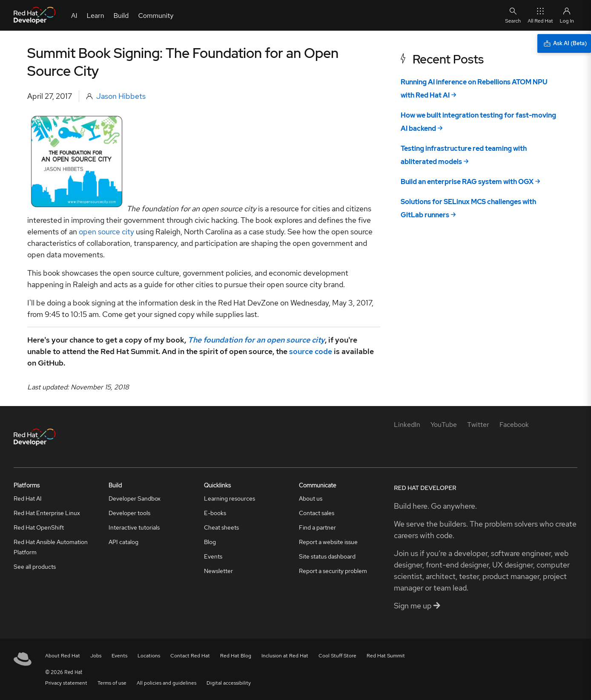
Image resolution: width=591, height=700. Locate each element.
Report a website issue (328, 542)
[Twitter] (478, 425)
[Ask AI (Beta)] (564, 43)
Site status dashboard (327, 556)
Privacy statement (66, 683)
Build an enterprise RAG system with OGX (467, 182)
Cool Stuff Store (337, 656)
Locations (149, 656)
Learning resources (230, 498)
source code (311, 351)
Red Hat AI (28, 498)
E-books (215, 513)
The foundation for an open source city (256, 340)
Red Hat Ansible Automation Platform (51, 547)
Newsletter (218, 571)
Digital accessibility (229, 683)
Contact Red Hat (190, 656)
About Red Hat (63, 656)
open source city (106, 232)
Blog (210, 542)
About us (311, 498)
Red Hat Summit (386, 656)
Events (213, 556)
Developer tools (129, 513)
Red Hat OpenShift (39, 527)
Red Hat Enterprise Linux (47, 513)
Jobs (96, 656)
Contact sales (317, 513)
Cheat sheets (221, 527)
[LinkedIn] (407, 425)
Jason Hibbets (121, 96)
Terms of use (112, 683)
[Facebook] (514, 425)
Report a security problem (333, 571)
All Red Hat (540, 15)
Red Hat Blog (236, 656)
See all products (35, 567)
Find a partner (317, 527)
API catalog (123, 542)
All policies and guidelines (166, 683)
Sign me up (417, 606)
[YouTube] (444, 425)
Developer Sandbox (135, 498)
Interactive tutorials (134, 527)
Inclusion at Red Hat (285, 656)
